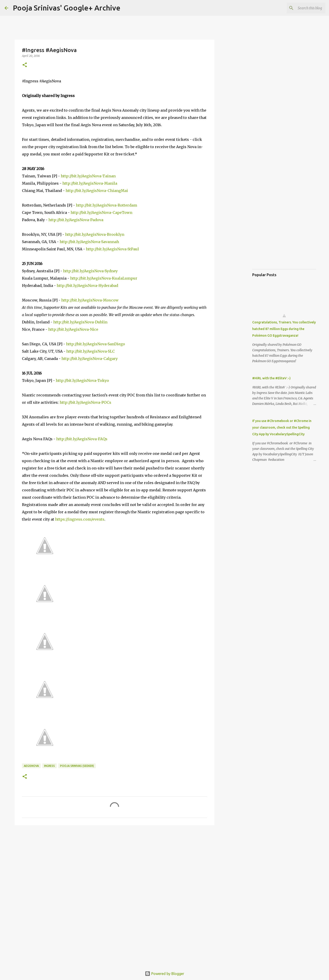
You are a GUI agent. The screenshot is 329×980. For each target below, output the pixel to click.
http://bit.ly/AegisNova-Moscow (90, 300)
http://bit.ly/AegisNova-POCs (85, 402)
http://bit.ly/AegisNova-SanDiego (96, 344)
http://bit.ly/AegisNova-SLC (90, 351)
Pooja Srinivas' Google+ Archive (67, 8)
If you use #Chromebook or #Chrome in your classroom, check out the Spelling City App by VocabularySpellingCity (282, 427)
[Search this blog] (301, 8)
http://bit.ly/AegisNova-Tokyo (82, 380)
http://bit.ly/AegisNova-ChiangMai (97, 191)
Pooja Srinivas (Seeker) (77, 766)
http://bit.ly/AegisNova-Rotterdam (106, 205)
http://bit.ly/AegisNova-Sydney (90, 271)
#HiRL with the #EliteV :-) (271, 378)
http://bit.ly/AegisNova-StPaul (112, 249)
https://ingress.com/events (80, 519)
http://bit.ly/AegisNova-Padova (76, 220)
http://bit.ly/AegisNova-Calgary (90, 359)
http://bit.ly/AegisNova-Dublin (80, 322)
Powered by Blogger (164, 974)
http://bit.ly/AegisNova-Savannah (89, 242)
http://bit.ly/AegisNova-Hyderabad (87, 286)
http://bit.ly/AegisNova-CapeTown (101, 212)
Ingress (49, 766)
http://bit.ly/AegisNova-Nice (73, 329)
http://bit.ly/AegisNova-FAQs (82, 439)
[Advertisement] (114, 864)
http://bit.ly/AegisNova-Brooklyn (95, 234)
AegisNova (31, 766)
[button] (25, 65)
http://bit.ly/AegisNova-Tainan (88, 176)
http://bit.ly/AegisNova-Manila (90, 183)
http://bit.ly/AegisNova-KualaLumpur (104, 278)
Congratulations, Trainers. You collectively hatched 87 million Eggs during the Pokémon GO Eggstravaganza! (284, 329)
